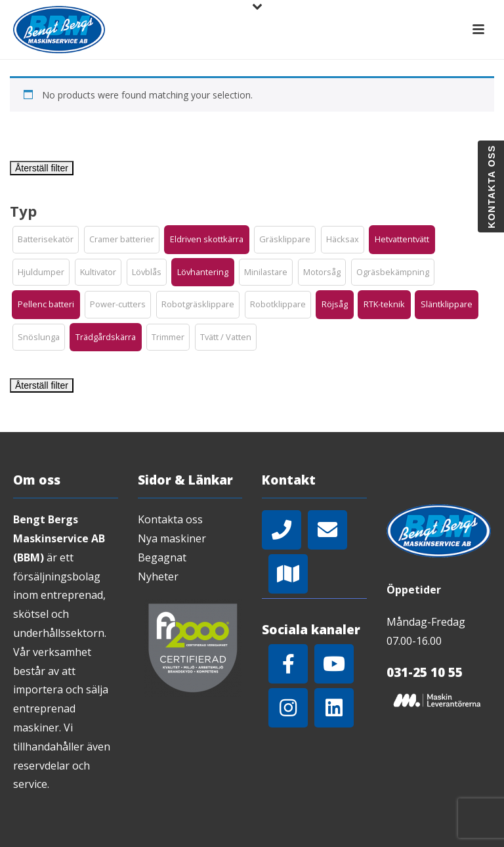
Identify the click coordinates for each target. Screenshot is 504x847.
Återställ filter (42, 168)
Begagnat (162, 557)
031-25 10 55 (425, 672)
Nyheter (158, 576)
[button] (46, 240)
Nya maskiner (172, 538)
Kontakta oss (170, 519)
